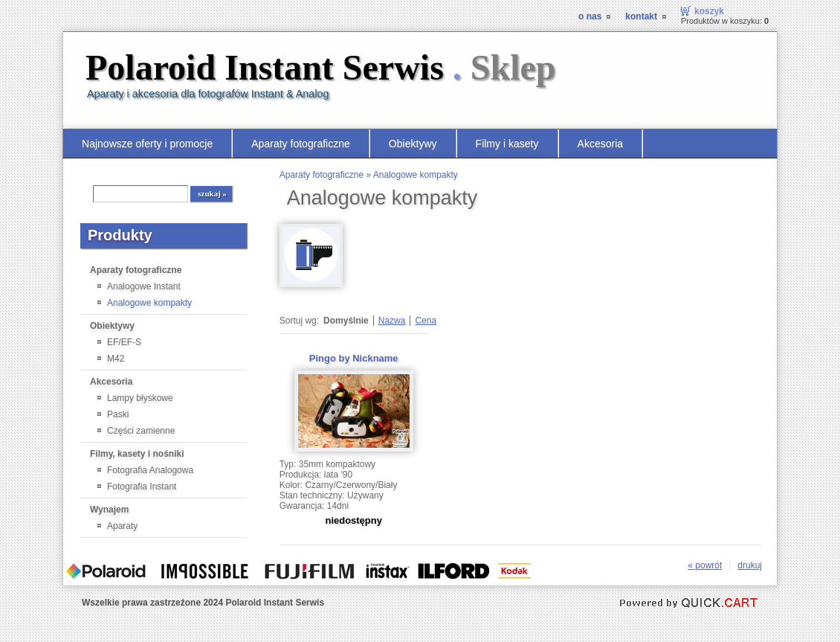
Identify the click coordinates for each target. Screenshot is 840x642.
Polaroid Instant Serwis (321, 67)
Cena (426, 321)
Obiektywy (413, 144)
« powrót (705, 565)
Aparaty (122, 526)
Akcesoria (601, 144)
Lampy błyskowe (140, 398)
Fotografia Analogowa (150, 470)
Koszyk (709, 11)
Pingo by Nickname (354, 358)
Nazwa (392, 321)
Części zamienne (141, 431)
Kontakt (641, 16)
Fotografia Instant (142, 487)
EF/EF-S (124, 342)
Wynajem (109, 510)
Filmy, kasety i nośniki (137, 454)
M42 (116, 359)
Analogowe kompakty (149, 303)
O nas (590, 16)
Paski (118, 414)
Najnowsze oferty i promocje (147, 144)
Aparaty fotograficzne (301, 144)
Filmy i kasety (507, 144)
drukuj (750, 565)
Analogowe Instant (144, 286)
